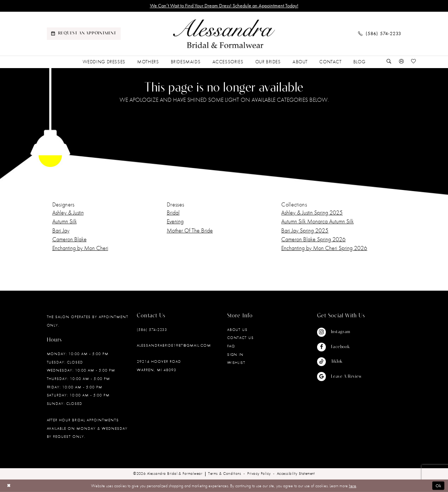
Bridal (173, 213)
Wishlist (236, 362)
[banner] (224, 34)
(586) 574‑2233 (152, 329)
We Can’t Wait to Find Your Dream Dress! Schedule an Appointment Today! (224, 6)
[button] (401, 62)
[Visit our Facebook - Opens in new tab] (339, 347)
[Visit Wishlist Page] (414, 62)
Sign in (236, 354)
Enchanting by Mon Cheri (80, 248)
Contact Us (241, 338)
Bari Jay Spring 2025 (305, 230)
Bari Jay (61, 230)
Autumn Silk (65, 221)
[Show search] (389, 62)
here (353, 486)
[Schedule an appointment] (84, 34)
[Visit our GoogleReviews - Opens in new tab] (339, 377)
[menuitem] (84, 34)
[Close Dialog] (9, 486)
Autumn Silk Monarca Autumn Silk (317, 221)
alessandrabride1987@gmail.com (174, 345)
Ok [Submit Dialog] (439, 486)
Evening (175, 221)
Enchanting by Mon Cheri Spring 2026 (324, 248)
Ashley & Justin (68, 213)
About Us (238, 329)
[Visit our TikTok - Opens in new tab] (339, 362)
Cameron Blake (69, 239)
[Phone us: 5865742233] (380, 34)
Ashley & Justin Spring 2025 (312, 213)
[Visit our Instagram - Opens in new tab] (339, 332)
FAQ (231, 346)
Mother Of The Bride (190, 230)
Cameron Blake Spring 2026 (313, 239)
